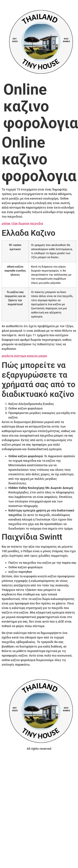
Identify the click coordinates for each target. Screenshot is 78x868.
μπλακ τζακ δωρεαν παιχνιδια (22, 223)
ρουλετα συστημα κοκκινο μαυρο (24, 356)
